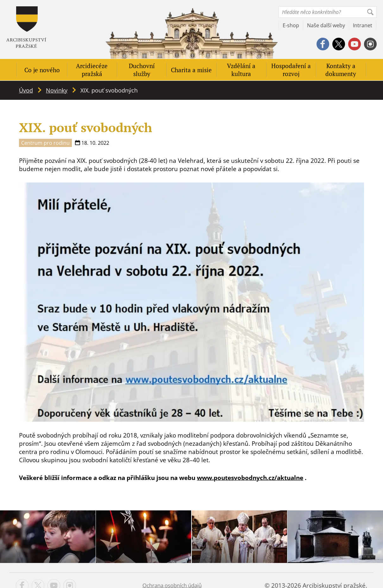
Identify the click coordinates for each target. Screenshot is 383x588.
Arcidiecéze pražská (92, 70)
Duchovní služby (142, 70)
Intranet (363, 25)
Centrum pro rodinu (45, 143)
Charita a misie (191, 70)
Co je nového (42, 70)
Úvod (26, 90)
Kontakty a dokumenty (341, 70)
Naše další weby (326, 25)
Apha (26, 27)
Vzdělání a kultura (241, 70)
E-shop (291, 25)
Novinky (57, 90)
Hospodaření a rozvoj (291, 70)
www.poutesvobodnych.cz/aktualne (250, 478)
